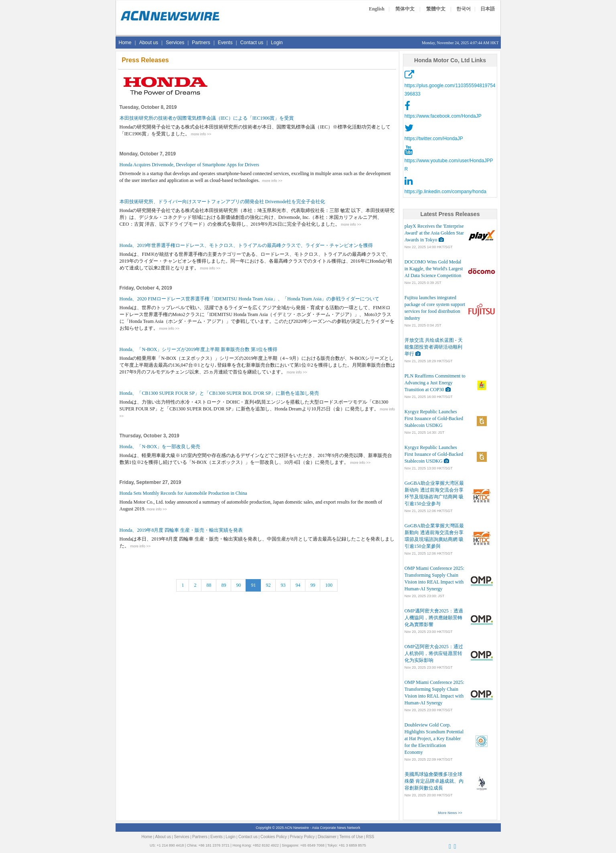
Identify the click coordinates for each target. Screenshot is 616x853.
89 (224, 585)
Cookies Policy (274, 837)
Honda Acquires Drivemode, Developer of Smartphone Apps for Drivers (189, 165)
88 (209, 585)
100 (329, 585)
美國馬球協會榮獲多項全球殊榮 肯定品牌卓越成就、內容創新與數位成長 (434, 781)
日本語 (488, 9)
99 (313, 585)
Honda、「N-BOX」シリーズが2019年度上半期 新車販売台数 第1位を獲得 (199, 349)
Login (277, 43)
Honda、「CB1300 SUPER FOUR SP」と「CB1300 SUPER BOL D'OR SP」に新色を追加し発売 (219, 393)
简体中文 (405, 9)
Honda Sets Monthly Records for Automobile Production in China (183, 493)
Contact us (252, 43)
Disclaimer (327, 837)
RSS (370, 837)
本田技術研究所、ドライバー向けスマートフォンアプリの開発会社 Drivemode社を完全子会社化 (223, 202)
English (377, 9)
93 (283, 585)
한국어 (464, 9)
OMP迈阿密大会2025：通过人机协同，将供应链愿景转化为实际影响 (434, 653)
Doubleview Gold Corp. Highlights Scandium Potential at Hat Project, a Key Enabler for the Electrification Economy (434, 739)
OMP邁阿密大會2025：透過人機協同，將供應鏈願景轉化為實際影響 (434, 618)
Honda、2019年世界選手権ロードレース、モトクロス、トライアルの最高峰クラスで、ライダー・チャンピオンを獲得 (246, 245)
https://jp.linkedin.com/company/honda (445, 192)
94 (298, 585)
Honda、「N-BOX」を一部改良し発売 (160, 447)
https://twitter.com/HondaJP (434, 139)
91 (253, 585)
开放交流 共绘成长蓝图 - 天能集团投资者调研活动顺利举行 (434, 347)
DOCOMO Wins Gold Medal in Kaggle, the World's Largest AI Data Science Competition (434, 269)
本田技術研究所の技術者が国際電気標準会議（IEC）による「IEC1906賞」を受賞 (207, 118)
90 (238, 585)
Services (175, 43)
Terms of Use (351, 837)
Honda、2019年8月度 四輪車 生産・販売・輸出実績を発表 (181, 530)
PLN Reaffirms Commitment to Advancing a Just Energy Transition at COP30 (435, 383)
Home (125, 43)
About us (149, 43)
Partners (201, 43)
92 (268, 585)
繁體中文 (436, 9)
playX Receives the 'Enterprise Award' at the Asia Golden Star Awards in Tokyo (434, 233)
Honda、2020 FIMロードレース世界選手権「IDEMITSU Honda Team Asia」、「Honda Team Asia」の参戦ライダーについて (250, 299)
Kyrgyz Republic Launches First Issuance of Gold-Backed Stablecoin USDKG (434, 418)
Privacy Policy (302, 837)
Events (225, 43)
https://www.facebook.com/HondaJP (443, 116)
